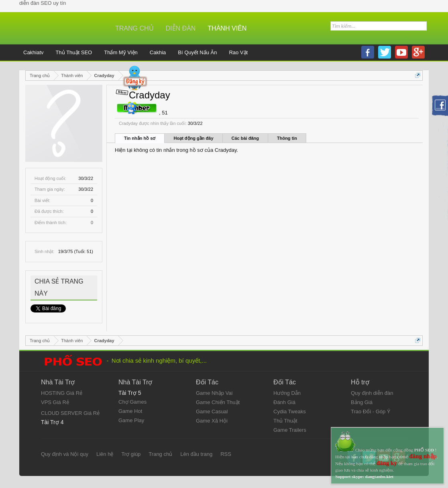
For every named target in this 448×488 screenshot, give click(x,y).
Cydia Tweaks (290, 411)
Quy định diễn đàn (372, 393)
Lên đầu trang (196, 454)
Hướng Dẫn (287, 393)
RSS (226, 454)
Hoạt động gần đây (193, 138)
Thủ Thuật (285, 421)
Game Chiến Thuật (218, 402)
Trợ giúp (131, 454)
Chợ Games (132, 402)
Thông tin (287, 138)
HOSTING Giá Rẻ (62, 393)
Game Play (131, 420)
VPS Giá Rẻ (55, 402)
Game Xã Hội (212, 421)
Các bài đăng (245, 138)
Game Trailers (290, 430)
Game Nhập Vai (214, 393)
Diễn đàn (181, 28)
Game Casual (212, 411)
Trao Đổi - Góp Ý (371, 411)
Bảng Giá (362, 402)
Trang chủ (134, 28)
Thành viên (227, 28)
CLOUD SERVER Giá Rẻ (70, 413)
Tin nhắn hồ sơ (140, 138)
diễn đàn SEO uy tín (43, 3)
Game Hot (130, 411)
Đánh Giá (284, 402)
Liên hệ (105, 454)
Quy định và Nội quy (65, 454)
